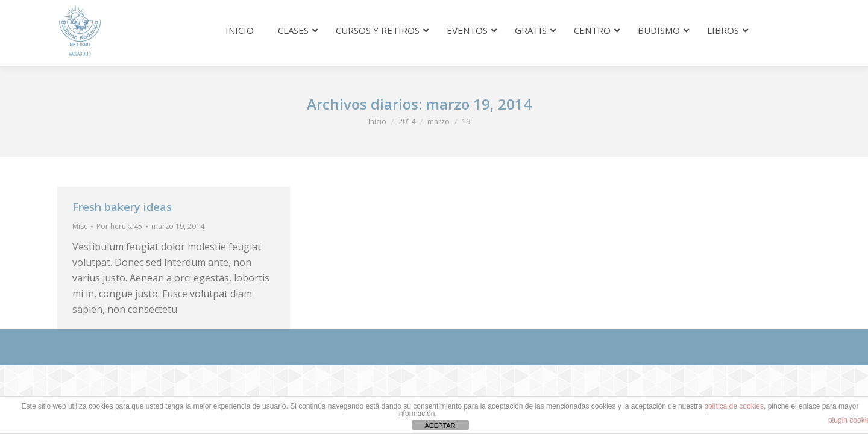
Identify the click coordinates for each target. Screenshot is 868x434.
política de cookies (734, 406)
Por (119, 226)
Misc (80, 226)
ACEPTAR (440, 426)
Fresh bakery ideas (122, 207)
